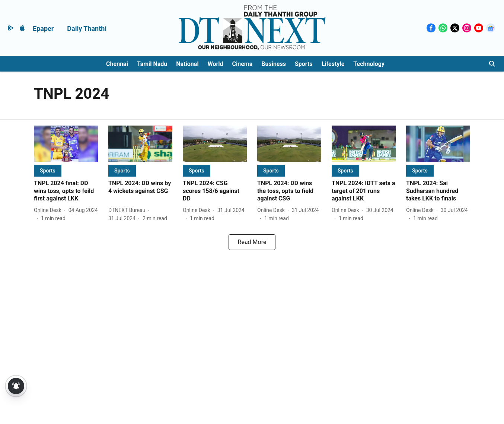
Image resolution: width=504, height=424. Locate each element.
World (216, 64)
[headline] (66, 191)
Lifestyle (333, 64)
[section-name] (48, 170)
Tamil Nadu (152, 64)
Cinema (243, 64)
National (187, 64)
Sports (304, 64)
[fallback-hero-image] (66, 144)
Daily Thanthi (87, 29)
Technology (369, 64)
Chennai (117, 64)
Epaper (43, 29)
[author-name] (49, 210)
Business (274, 64)
